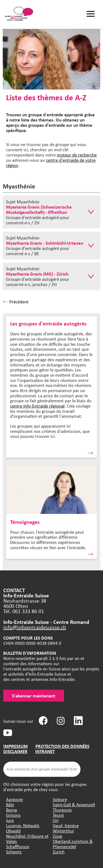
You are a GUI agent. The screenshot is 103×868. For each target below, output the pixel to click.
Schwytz (14, 852)
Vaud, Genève (66, 825)
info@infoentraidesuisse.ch (35, 627)
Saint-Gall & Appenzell (74, 804)
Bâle (10, 804)
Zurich (59, 852)
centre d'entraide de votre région (51, 163)
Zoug (57, 836)
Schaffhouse (18, 846)
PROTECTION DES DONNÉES (62, 746)
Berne (12, 810)
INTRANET (45, 751)
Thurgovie (62, 810)
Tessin (58, 815)
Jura (10, 820)
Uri (56, 820)
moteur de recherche (77, 155)
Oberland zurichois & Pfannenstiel (73, 844)
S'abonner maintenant (34, 696)
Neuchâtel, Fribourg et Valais (27, 839)
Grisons (13, 815)
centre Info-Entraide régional (37, 406)
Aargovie (14, 799)
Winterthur (63, 831)
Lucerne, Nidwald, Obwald (23, 828)
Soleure (60, 799)
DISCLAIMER (15, 751)
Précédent (16, 302)
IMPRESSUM (16, 746)
